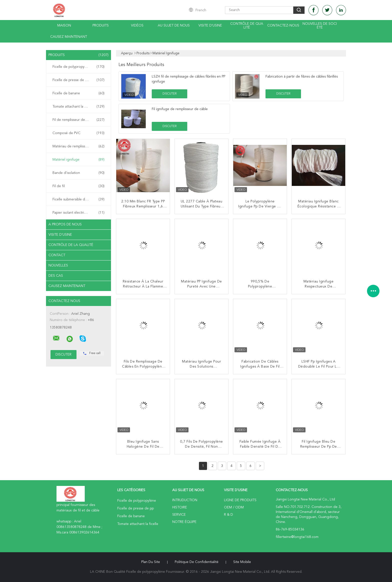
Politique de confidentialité (197, 562)
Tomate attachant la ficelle (78, 107)
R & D (228, 515)
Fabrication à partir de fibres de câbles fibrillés (302, 77)
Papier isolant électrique (78, 213)
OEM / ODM (234, 507)
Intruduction (185, 500)
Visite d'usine (210, 26)
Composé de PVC (78, 133)
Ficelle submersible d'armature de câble (80, 199)
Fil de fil (78, 186)
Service (179, 515)
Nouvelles (58, 265)
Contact (57, 255)
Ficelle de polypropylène (78, 67)
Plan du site (151, 562)
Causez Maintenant (69, 37)
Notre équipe (184, 522)
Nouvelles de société (320, 26)
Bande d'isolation (78, 173)
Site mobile (242, 562)
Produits (101, 26)
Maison (64, 26)
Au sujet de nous (174, 26)
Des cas (56, 276)
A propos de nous (65, 224)
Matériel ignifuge (78, 160)
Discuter (169, 94)
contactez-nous (283, 26)
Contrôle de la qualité (71, 245)
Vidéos (137, 26)
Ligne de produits (240, 500)
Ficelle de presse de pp (78, 80)
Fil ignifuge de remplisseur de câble (180, 109)
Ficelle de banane (78, 93)
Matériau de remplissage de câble (79, 146)
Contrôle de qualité (247, 26)
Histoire (180, 507)
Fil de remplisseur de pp (78, 120)
